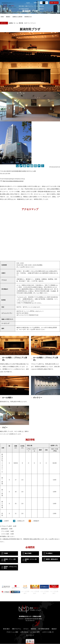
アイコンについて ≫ (55, 167)
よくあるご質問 (35, 632)
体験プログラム (29, 6)
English (28, 3)
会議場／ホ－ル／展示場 (16, 23)
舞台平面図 (28, 553)
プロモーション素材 (24, 12)
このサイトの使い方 (48, 632)
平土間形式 (49, 553)
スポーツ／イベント (30, 23)
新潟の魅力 (22, 6)
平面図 (6, 553)
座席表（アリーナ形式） (10, 560)
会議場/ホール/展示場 (17, 17)
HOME (2, 17)
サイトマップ (30, 635)
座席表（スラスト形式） (31, 560)
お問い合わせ (54, 3)
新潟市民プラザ (28, 17)
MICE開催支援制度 (24, 9)
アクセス (36, 6)
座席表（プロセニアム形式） (10, 567)
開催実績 (42, 6)
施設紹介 (42, 9)
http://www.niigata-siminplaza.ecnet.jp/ (13, 181)
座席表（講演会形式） (52, 559)
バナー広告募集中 (25, 592)
